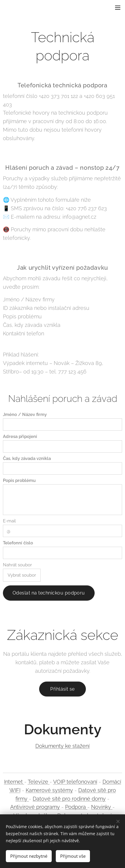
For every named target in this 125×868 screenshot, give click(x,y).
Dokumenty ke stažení (62, 746)
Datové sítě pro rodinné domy (69, 799)
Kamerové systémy (49, 790)
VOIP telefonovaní (75, 782)
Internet (14, 782)
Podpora (76, 807)
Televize (39, 782)
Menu (118, 8)
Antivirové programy (35, 807)
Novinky (102, 807)
